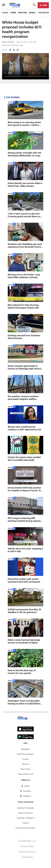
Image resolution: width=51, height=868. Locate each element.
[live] (43, 5)
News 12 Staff (8, 42)
